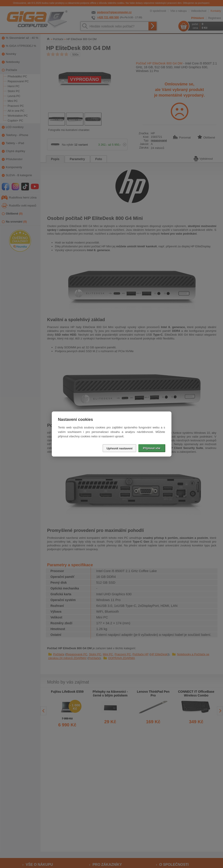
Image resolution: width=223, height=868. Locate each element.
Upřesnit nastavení (119, 448)
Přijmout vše (152, 448)
